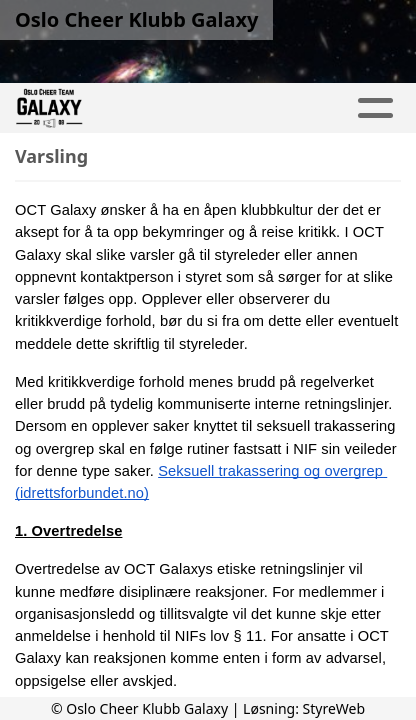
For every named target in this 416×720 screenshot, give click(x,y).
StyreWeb (334, 708)
